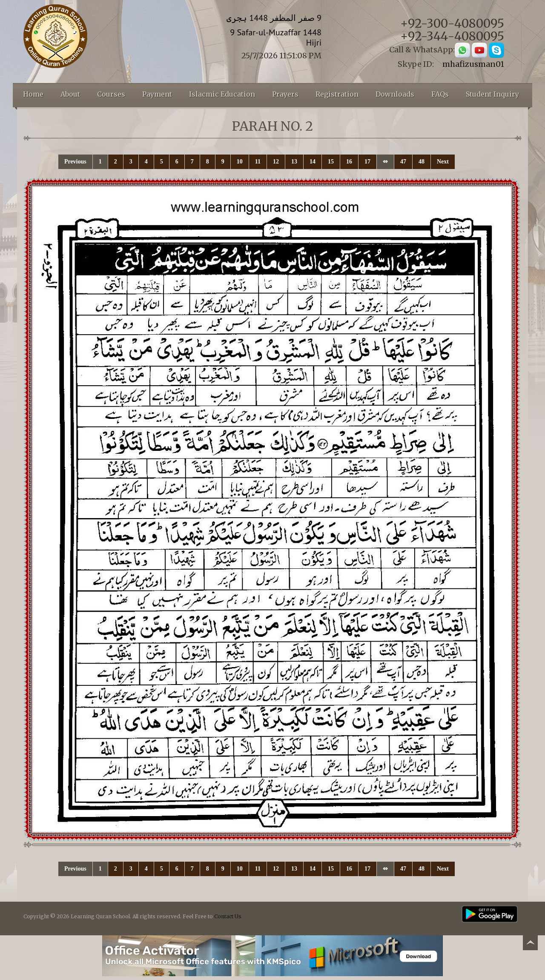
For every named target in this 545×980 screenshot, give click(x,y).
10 (240, 162)
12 (276, 162)
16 (349, 162)
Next (443, 162)
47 (403, 162)
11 (258, 162)
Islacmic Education (222, 94)
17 (367, 162)
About (70, 94)
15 (331, 162)
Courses (111, 94)
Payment (157, 94)
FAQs (440, 94)
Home (33, 94)
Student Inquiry (492, 94)
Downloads (395, 94)
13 (294, 162)
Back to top (530, 944)
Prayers (285, 94)
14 (313, 162)
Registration (337, 94)
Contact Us (228, 916)
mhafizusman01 (473, 64)
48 (422, 162)
